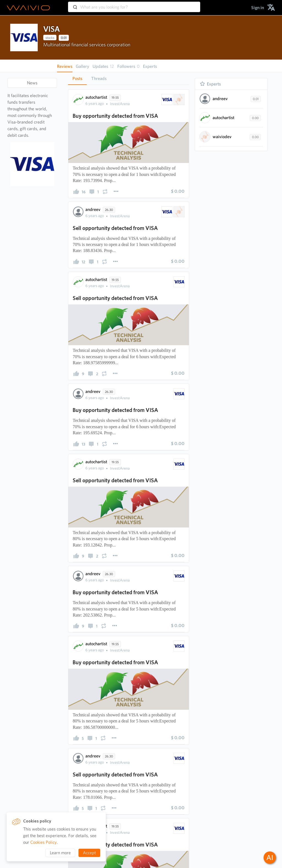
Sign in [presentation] (258, 8)
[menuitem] (258, 8)
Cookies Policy (44, 842)
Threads (99, 78)
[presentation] (24, 37)
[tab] (77, 79)
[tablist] (129, 78)
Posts (77, 78)
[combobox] (134, 4)
